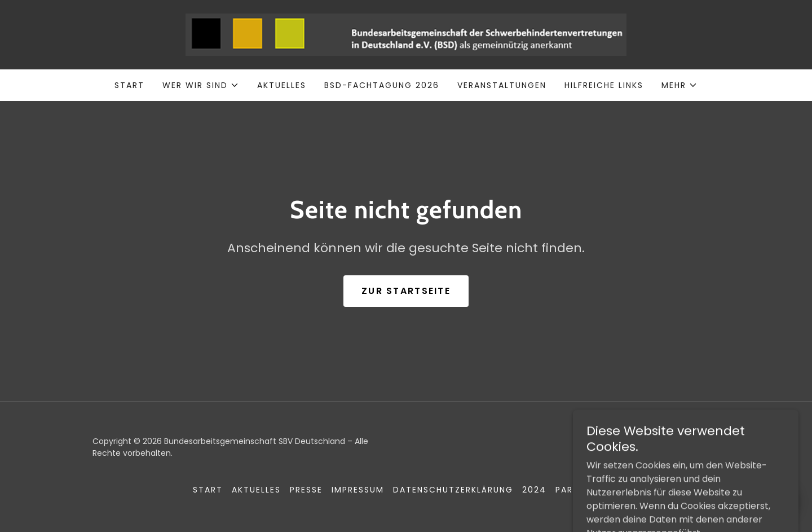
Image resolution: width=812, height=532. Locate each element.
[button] (201, 85)
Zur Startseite (406, 291)
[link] (406, 34)
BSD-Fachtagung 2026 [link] (382, 85)
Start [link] (129, 85)
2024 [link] (534, 490)
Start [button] (208, 490)
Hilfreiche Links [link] (604, 85)
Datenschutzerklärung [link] (453, 490)
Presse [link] (306, 490)
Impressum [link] (358, 490)
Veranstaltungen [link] (502, 85)
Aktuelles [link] (282, 85)
